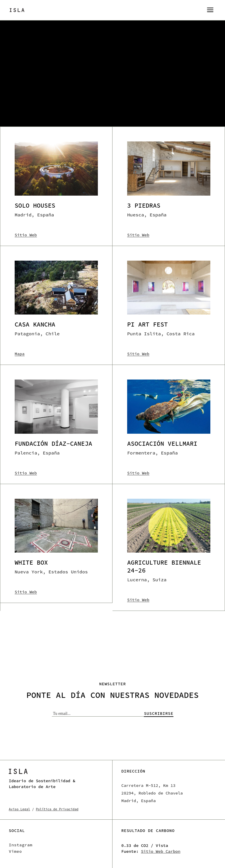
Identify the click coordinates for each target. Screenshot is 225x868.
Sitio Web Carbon (161, 851)
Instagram (21, 845)
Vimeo (15, 851)
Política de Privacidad (57, 809)
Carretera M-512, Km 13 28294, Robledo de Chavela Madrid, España (152, 793)
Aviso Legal (19, 809)
